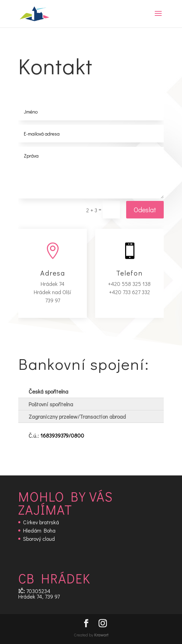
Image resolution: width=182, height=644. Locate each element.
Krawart (101, 635)
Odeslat (145, 210)
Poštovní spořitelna (51, 404)
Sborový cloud (39, 539)
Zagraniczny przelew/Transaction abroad (77, 416)
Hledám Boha (39, 530)
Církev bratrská (41, 522)
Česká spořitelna (48, 391)
